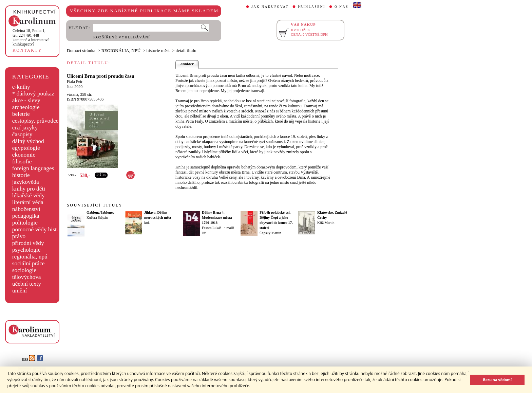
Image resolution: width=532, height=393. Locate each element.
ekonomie (24, 155)
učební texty (27, 284)
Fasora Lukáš (212, 228)
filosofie (22, 162)
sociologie (24, 270)
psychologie (26, 250)
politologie (25, 223)
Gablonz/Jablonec (100, 212)
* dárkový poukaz (33, 94)
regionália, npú (30, 257)
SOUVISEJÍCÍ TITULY (95, 205)
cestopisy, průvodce (35, 121)
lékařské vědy (28, 195)
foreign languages (33, 168)
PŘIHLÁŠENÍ (312, 7)
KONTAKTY (27, 50)
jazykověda (26, 182)
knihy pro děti (29, 189)
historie (21, 175)
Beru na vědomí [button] (497, 380)
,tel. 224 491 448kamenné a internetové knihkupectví (31, 37)
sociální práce (28, 263)
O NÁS (341, 7)
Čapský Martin (270, 233)
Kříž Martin (326, 223)
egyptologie (26, 148)
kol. (147, 223)
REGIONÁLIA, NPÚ (121, 50)
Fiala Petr (75, 82)
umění (20, 291)
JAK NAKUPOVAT (270, 7)
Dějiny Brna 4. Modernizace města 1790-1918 (217, 218)
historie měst (158, 50)
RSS (28, 360)
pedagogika (26, 216)
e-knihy (21, 87)
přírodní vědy (28, 243)
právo (19, 236)
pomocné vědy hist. (35, 229)
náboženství (26, 209)
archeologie (26, 107)
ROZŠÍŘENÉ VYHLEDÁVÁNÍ (122, 37)
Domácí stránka (81, 50)
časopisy (22, 134)
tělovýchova (27, 277)
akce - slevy (26, 100)
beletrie (21, 114)
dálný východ (28, 141)
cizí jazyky (25, 128)
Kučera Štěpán (97, 218)
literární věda (28, 202)
